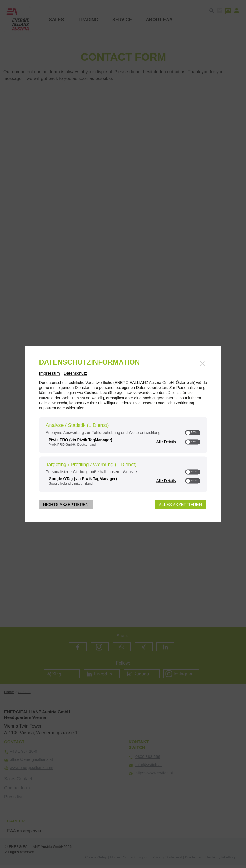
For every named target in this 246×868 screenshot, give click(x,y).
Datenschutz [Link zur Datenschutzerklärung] (75, 373)
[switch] (193, 433)
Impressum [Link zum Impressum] (50, 373)
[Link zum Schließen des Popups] (203, 363)
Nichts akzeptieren (66, 505)
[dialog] (123, 434)
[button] (188, 433)
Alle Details (166, 442)
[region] (123, 456)
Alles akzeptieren (180, 505)
